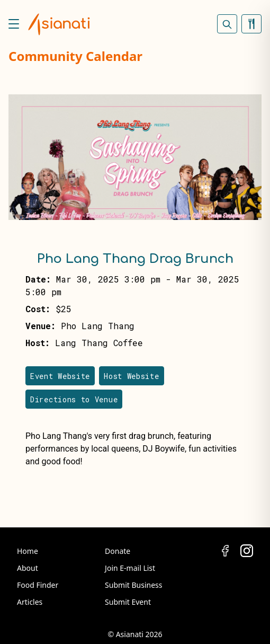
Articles (30, 602)
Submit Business (133, 585)
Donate (118, 551)
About (28, 568)
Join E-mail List (130, 568)
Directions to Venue (74, 399)
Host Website (131, 376)
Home (28, 551)
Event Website (60, 376)
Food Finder (38, 585)
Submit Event (128, 602)
